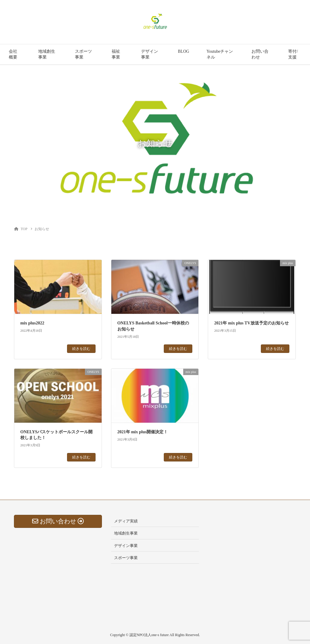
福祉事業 (116, 54)
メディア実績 (126, 521)
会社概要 (13, 54)
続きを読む (81, 349)
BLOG (184, 51)
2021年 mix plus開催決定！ (143, 432)
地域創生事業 (47, 54)
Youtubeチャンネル (220, 54)
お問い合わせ (260, 54)
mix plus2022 (32, 323)
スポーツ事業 (83, 54)
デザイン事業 (150, 54)
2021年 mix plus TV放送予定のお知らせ (251, 323)
